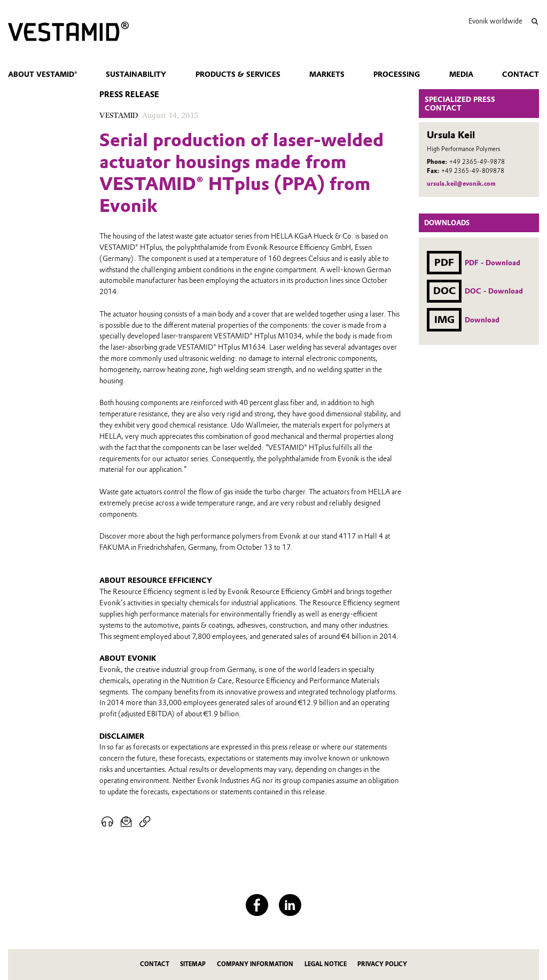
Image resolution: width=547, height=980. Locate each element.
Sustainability (136, 74)
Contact (521, 74)
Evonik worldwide (495, 21)
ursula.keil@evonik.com (461, 184)
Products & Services (238, 74)
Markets (327, 74)
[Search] (534, 22)
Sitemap (193, 964)
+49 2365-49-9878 (477, 162)
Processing (397, 74)
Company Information (255, 964)
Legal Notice (326, 964)
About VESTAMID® (42, 74)
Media (461, 74)
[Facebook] (257, 905)
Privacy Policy (382, 964)
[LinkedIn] (290, 905)
